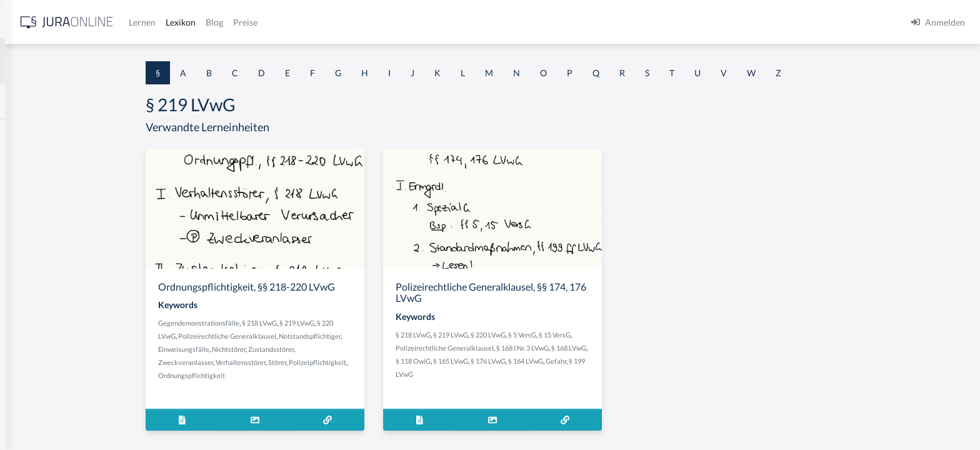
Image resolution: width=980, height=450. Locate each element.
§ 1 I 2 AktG (32, 302)
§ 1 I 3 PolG (32, 358)
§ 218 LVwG (357, 323)
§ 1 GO (23, 189)
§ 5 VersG (620, 335)
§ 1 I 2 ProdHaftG (44, 330)
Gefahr (653, 361)
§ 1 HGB (26, 217)
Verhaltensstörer (338, 362)
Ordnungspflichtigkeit (289, 375)
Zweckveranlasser (283, 362)
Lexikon (376, 22)
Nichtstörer (326, 349)
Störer (375, 362)
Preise (440, 22)
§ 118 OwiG (511, 361)
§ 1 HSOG (29, 245)
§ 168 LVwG (666, 348)
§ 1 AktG (27, 133)
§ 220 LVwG (586, 335)
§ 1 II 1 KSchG (37, 414)
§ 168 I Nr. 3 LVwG (620, 348)
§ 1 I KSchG (32, 386)
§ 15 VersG (652, 335)
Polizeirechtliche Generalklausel (325, 336)
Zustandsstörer (368, 349)
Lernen (337, 22)
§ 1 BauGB (30, 161)
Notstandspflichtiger (407, 336)
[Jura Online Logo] (262, 22)
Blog (409, 22)
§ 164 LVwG (623, 361)
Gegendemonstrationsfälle (296, 323)
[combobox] (100, 61)
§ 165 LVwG (548, 361)
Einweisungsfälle (281, 349)
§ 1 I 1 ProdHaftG (44, 273)
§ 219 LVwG (394, 323)
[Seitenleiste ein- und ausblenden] (180, 19)
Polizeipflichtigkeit (415, 362)
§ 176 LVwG (586, 361)
